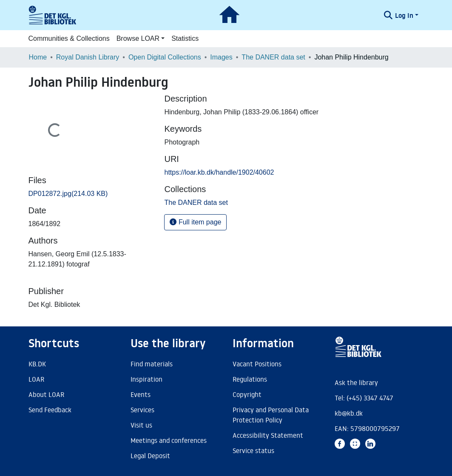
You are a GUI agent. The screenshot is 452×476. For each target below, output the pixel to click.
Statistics (185, 38)
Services (142, 410)
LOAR (36, 379)
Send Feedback (50, 410)
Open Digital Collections (165, 57)
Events (141, 394)
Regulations (250, 379)
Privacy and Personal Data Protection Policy (271, 415)
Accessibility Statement (268, 435)
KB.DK (37, 364)
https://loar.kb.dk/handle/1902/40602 (219, 172)
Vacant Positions (257, 364)
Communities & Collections (69, 38)
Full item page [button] (195, 222)
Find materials (152, 364)
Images (221, 57)
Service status (253, 450)
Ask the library (356, 382)
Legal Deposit (150, 456)
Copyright (247, 394)
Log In (404, 15)
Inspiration (146, 379)
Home (38, 57)
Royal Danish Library (88, 57)
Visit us (141, 425)
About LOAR (46, 394)
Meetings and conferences (169, 440)
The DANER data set (273, 57)
